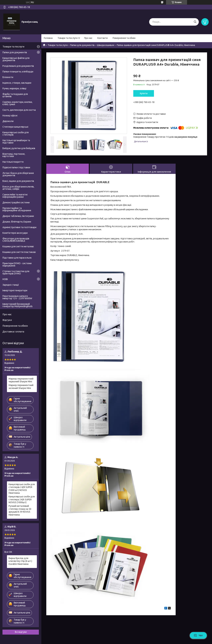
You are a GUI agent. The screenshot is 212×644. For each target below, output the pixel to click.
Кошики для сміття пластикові (19, 252)
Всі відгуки (21, 632)
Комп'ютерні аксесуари (15, 233)
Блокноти (8, 77)
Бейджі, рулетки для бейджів (19, 148)
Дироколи (8, 121)
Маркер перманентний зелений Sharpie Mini (21, 387)
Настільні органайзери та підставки (16, 141)
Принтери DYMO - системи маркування (17, 264)
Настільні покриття (13, 162)
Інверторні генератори (15, 290)
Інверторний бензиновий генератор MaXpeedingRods (18, 305)
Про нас (88, 38)
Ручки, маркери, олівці (14, 88)
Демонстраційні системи (16, 202)
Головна (48, 38)
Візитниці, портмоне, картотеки (14, 155)
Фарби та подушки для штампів (15, 95)
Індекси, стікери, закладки (17, 83)
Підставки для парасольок (17, 258)
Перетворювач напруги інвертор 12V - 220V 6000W (17, 297)
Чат (198, 635)
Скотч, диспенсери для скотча (19, 110)
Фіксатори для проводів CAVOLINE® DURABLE (16, 240)
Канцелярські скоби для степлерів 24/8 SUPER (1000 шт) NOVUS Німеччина (22, 489)
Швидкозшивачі (106, 45)
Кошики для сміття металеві (18, 246)
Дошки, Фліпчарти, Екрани (17, 222)
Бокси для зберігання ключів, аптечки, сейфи (18, 188)
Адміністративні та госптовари (19, 227)
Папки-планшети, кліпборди (18, 72)
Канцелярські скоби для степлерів (16, 134)
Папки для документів (82, 45)
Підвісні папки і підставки (16, 167)
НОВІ (5, 279)
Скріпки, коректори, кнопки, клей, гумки (17, 103)
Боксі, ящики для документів (18, 181)
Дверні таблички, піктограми (18, 216)
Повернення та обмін (124, 38)
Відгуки (7, 320)
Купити (144, 93)
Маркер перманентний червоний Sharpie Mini (21, 380)
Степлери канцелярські (15, 127)
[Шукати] (195, 22)
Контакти (103, 38)
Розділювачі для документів (18, 66)
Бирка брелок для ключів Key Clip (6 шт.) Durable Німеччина (20, 561)
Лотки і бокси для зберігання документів (18, 174)
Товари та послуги (68, 38)
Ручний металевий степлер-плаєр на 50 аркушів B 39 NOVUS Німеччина (20, 510)
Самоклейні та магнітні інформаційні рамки (15, 196)
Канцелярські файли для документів (16, 59)
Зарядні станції (11, 285)
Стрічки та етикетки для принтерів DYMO (16, 272)
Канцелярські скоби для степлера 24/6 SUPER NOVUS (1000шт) (22, 499)
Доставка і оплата (13, 332)
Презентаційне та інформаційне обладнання (17, 209)
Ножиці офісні (10, 116)
